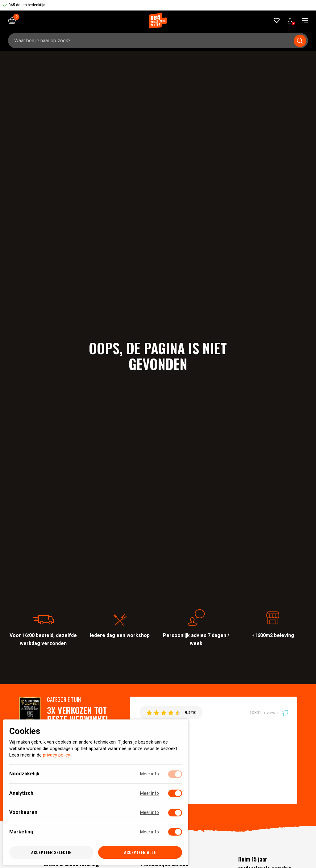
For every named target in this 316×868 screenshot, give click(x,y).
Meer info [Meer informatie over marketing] (150, 832)
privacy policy (56, 755)
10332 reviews (269, 713)
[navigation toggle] (303, 21)
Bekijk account (291, 22)
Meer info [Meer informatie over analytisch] (150, 793)
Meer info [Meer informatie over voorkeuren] (150, 813)
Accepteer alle (140, 852)
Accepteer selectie (51, 852)
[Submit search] (300, 41)
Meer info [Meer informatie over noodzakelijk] (150, 774)
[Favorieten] (277, 21)
